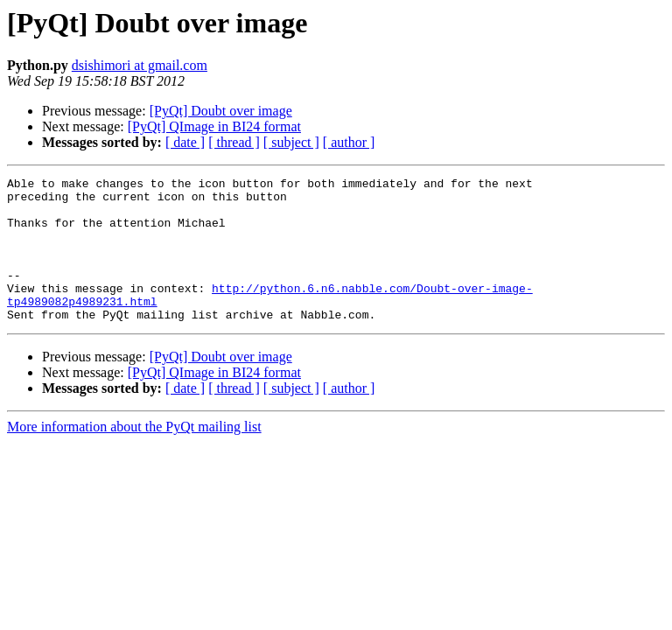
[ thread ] (234, 142)
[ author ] (349, 142)
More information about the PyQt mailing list (134, 455)
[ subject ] (291, 142)
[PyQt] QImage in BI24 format (214, 126)
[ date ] (185, 142)
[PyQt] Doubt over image (221, 111)
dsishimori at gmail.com (140, 65)
